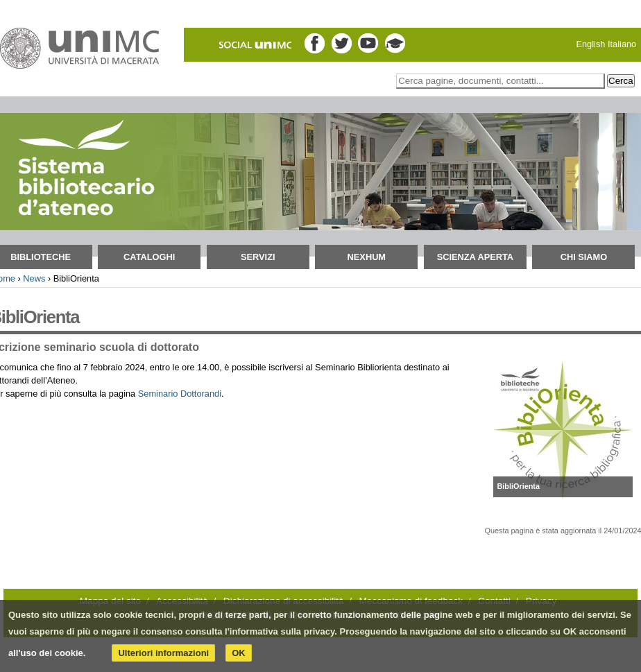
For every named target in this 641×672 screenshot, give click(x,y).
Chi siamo (584, 257)
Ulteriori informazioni (163, 653)
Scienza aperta (475, 257)
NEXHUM (367, 257)
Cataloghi (149, 257)
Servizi (258, 257)
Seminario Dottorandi (180, 394)
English (590, 44)
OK (239, 653)
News (34, 278)
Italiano (622, 44)
